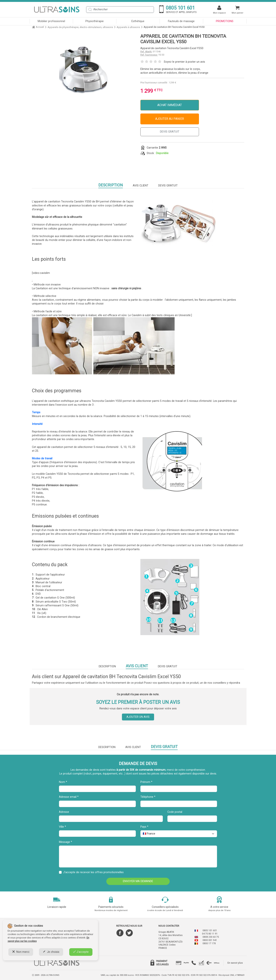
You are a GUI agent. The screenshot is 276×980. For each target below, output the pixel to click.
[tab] (179, 963)
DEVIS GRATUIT (170, 132)
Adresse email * (69, 797)
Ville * (62, 827)
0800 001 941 (210, 940)
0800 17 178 (209, 943)
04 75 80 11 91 (210, 934)
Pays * (144, 827)
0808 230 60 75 (211, 937)
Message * (66, 842)
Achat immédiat (170, 105)
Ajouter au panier (170, 119)
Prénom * (146, 782)
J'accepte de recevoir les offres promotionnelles (93, 872)
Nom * (63, 782)
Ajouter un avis (138, 717)
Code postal (175, 812)
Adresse (64, 812)
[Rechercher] (120, 10)
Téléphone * (148, 797)
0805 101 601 (210, 930)
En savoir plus (235, 963)
